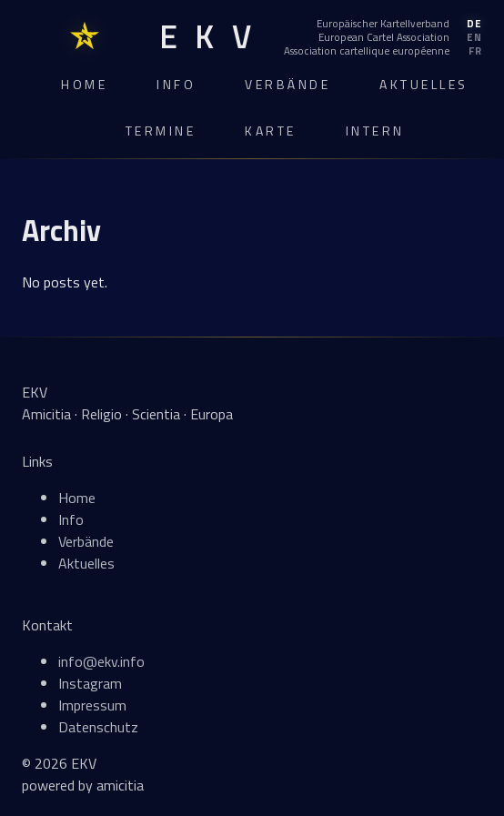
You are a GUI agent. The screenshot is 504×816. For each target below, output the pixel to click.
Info (176, 84)
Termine (161, 131)
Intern (375, 131)
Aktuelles (424, 84)
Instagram (90, 683)
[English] (383, 37)
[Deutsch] (383, 24)
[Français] (383, 51)
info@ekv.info (101, 661)
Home (84, 84)
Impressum (92, 705)
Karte (271, 131)
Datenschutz (98, 727)
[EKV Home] (205, 37)
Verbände (287, 84)
